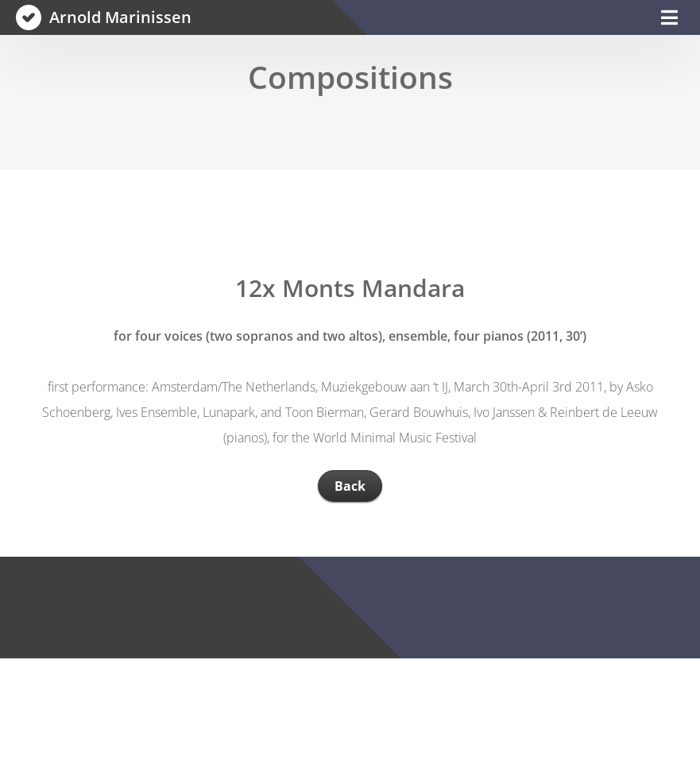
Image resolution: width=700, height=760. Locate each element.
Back (350, 486)
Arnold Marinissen (120, 17)
